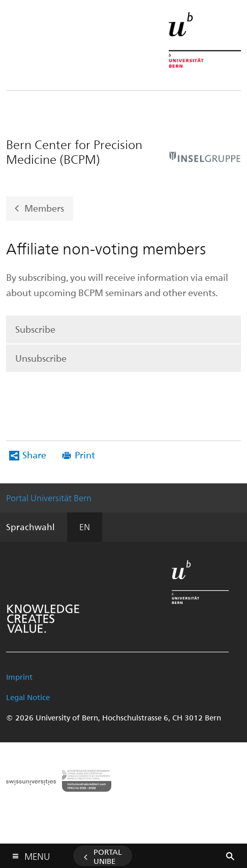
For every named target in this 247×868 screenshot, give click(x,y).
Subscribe (35, 329)
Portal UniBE (108, 856)
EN (85, 527)
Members (44, 208)
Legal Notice (28, 697)
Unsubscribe (41, 358)
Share (34, 455)
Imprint (19, 677)
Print (85, 455)
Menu (37, 854)
